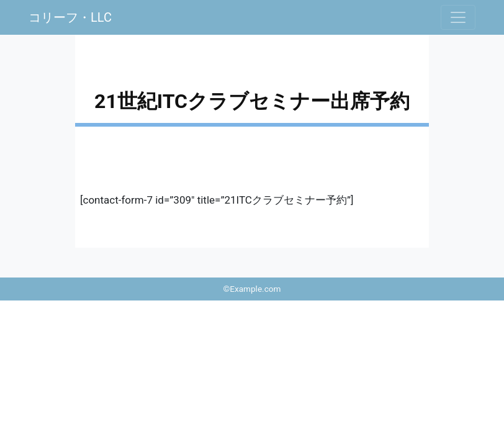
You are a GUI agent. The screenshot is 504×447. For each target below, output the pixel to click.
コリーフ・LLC (70, 17)
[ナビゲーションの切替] (458, 17)
